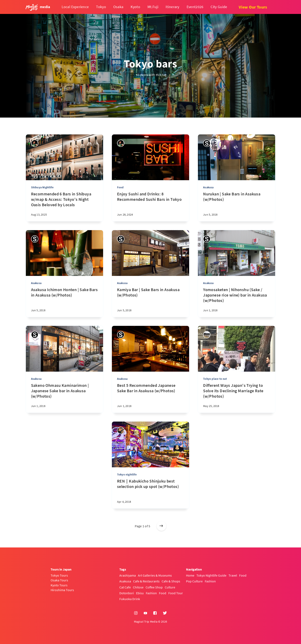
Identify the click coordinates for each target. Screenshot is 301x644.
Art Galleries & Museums (155, 575)
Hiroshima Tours (62, 590)
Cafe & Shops (171, 581)
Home (190, 575)
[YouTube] (145, 613)
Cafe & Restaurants (146, 581)
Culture (170, 587)
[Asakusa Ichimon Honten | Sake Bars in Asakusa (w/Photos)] (64, 302)
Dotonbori (127, 593)
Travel (233, 575)
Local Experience (75, 7)
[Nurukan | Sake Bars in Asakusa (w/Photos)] (237, 206)
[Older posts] (161, 526)
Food (120, 187)
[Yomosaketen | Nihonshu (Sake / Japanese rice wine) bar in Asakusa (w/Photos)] (237, 302)
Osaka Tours (59, 580)
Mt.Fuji (153, 7)
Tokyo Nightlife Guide (211, 575)
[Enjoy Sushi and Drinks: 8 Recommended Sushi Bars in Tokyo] (150, 206)
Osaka (118, 7)
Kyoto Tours (59, 585)
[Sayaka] (207, 143)
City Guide (219, 7)
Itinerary (172, 7)
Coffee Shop (154, 587)
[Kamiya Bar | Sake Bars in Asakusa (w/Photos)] (150, 302)
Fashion (151, 593)
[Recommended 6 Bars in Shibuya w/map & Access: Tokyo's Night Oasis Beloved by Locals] (64, 206)
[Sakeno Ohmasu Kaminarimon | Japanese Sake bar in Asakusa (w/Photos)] (64, 398)
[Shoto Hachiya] (121, 430)
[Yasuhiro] (35, 143)
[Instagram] (136, 613)
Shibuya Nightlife (42, 187)
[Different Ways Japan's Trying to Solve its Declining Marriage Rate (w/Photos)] (237, 398)
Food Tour (176, 593)
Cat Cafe (125, 587)
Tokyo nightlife (127, 474)
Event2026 (195, 7)
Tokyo (101, 7)
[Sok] (207, 335)
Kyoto (135, 7)
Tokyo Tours (59, 575)
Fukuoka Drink (130, 599)
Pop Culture (194, 581)
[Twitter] (165, 613)
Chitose (138, 587)
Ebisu (140, 593)
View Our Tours (253, 7)
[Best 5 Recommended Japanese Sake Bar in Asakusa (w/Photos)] (150, 398)
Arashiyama (128, 575)
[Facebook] (155, 613)
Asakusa (208, 187)
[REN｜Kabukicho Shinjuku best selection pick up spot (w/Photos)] (150, 493)
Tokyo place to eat (215, 379)
